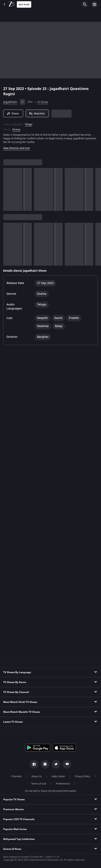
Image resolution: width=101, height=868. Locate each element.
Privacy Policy (82, 776)
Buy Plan (24, 5)
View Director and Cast (17, 148)
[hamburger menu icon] (95, 4)
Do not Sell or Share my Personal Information (50, 791)
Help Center (58, 776)
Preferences (63, 784)
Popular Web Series (15, 829)
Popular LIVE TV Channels (19, 819)
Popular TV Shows (14, 799)
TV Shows (43, 102)
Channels (16, 776)
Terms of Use (39, 784)
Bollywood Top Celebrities (19, 839)
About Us (37, 776)
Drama (16, 130)
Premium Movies (13, 809)
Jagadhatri (10, 102)
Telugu (28, 124)
